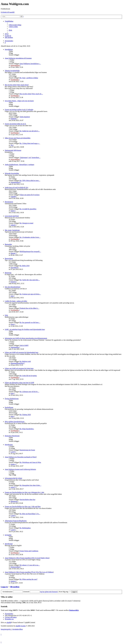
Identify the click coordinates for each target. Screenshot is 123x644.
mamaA (13, 581)
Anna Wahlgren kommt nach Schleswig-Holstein (20, 469)
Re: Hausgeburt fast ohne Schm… (30, 485)
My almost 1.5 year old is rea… (30, 565)
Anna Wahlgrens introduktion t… (30, 64)
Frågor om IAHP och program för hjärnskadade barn (22, 352)
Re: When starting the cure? (28, 579)
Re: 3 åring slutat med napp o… (30, 143)
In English (8, 535)
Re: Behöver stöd (25, 361)
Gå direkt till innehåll (8, 12)
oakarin (13, 225)
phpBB (9, 622)
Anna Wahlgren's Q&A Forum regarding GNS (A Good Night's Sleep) (27, 558)
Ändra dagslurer (25, 117)
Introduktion (9, 49)
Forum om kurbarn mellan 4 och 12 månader (19, 110)
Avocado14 (14, 267)
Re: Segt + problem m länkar (29, 78)
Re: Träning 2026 (25, 415)
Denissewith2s (15, 567)
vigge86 (13, 197)
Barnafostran (9, 202)
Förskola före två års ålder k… (29, 308)
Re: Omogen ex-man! (26, 223)
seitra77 (13, 487)
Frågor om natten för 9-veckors (30, 195)
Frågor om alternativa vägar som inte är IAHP (19, 383)
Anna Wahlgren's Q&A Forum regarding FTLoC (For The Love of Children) (29, 572)
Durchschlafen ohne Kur (27, 500)
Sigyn (12, 324)
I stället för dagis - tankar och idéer (16, 301)
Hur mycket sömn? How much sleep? (17, 85)
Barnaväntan (9, 258)
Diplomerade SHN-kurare (13, 150)
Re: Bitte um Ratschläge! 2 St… (30, 514)
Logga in (4, 587)
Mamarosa (14, 501)
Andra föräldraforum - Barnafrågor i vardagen (19, 165)
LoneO (13, 452)
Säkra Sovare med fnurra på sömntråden (18, 138)
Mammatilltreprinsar (17, 363)
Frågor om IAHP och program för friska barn (19, 368)
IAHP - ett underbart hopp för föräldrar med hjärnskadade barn (25, 329)
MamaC (13, 253)
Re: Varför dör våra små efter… (30, 280)
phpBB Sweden (21, 626)
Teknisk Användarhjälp (12, 71)
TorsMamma (15, 80)
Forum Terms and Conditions (29, 551)
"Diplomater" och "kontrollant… (30, 158)
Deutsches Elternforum (12, 436)
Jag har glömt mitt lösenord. (49, 592)
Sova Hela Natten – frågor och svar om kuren (19, 101)
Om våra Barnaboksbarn (13, 287)
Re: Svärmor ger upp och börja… (30, 294)
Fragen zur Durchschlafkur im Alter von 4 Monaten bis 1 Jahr (24, 492)
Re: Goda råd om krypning (28, 376)
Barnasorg (8, 273)
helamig (13, 282)
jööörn (13, 211)
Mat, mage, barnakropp (12, 230)
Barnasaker (8, 244)
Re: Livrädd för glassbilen (28, 209)
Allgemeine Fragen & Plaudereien (16, 521)
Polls (6, 315)
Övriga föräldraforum (12, 399)
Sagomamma (15, 347)
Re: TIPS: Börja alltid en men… (30, 181)
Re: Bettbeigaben (25, 528)
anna (12, 296)
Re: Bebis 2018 (25, 266)
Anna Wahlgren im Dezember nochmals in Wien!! (21, 457)
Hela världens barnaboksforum (15, 422)
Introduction (9, 445)
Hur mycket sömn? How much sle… (31, 94)
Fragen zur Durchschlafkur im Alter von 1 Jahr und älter (23, 507)
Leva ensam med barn (12, 216)
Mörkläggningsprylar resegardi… (30, 251)
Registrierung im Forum (27, 450)
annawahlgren (15, 65)
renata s (13, 464)
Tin (12, 145)
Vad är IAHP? (24, 345)
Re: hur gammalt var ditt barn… (30, 322)
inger (12, 393)
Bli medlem (15, 587)
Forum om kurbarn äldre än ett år (15, 124)
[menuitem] (15, 25)
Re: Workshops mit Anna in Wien (30, 462)
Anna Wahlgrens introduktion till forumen (18, 58)
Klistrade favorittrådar (12, 173)
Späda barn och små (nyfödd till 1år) (16, 188)
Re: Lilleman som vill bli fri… (29, 392)
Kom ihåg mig (65, 592)
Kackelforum (9, 407)
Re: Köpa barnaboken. (27, 429)
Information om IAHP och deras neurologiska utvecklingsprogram (26, 338)
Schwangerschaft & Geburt (13, 478)
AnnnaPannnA (15, 182)
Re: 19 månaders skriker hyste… (30, 237)
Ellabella (13, 119)
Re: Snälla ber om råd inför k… (30, 131)
